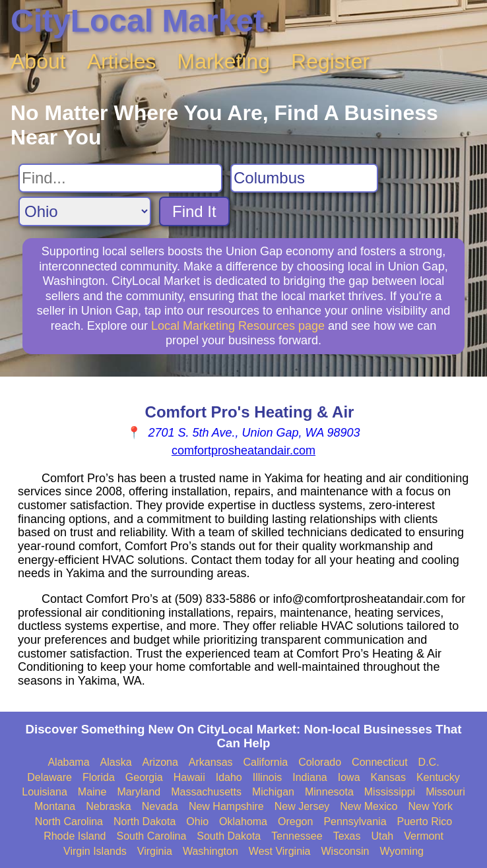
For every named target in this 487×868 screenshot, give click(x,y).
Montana (55, 806)
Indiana (310, 777)
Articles (122, 61)
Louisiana (45, 792)
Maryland (139, 792)
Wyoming (402, 851)
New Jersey (302, 806)
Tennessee (297, 836)
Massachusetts (206, 792)
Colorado (320, 762)
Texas (347, 836)
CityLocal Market (137, 21)
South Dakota (229, 836)
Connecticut (380, 762)
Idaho (229, 777)
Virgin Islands (95, 851)
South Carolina (151, 836)
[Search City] (304, 178)
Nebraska (108, 806)
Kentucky (438, 777)
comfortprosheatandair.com (243, 450)
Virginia (155, 851)
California (266, 762)
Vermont (424, 836)
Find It (194, 211)
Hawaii (189, 777)
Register (330, 61)
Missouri (445, 792)
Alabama (68, 762)
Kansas (388, 777)
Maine (92, 792)
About (38, 61)
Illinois (267, 777)
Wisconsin (345, 851)
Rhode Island (75, 836)
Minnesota (329, 792)
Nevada (160, 806)
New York (430, 806)
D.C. (429, 762)
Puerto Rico (425, 821)
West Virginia (280, 851)
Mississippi (390, 792)
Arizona (160, 762)
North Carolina (69, 821)
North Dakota (145, 821)
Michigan (273, 792)
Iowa (349, 777)
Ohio (197, 821)
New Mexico (369, 806)
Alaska (116, 762)
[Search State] (85, 211)
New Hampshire (226, 806)
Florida (99, 777)
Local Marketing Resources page (238, 326)
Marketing (224, 61)
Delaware (49, 777)
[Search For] (120, 178)
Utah (382, 836)
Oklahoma (243, 821)
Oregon (295, 821)
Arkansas (211, 762)
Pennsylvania (355, 821)
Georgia (144, 777)
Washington (211, 851)
